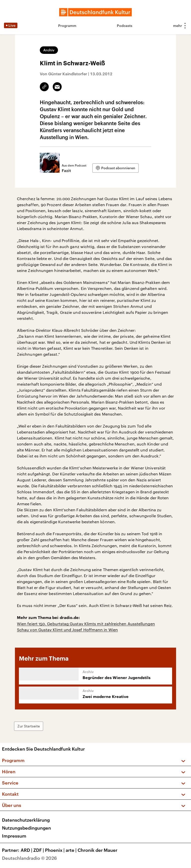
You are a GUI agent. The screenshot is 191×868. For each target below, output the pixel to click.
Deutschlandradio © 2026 (29, 858)
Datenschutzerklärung (26, 820)
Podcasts (125, 26)
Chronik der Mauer (97, 850)
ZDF (39, 850)
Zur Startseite (29, 726)
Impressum (14, 836)
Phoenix (55, 850)
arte (72, 850)
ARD (27, 850)
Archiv (49, 50)
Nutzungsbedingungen (26, 828)
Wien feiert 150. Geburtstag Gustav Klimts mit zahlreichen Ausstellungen (86, 624)
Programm (67, 26)
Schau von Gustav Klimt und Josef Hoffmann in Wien (67, 630)
